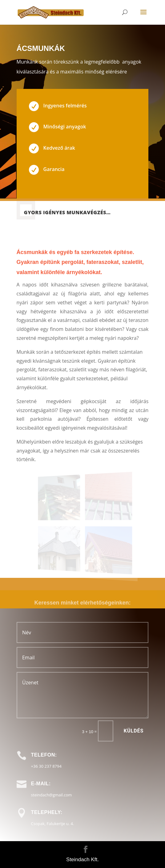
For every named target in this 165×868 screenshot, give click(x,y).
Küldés (134, 731)
